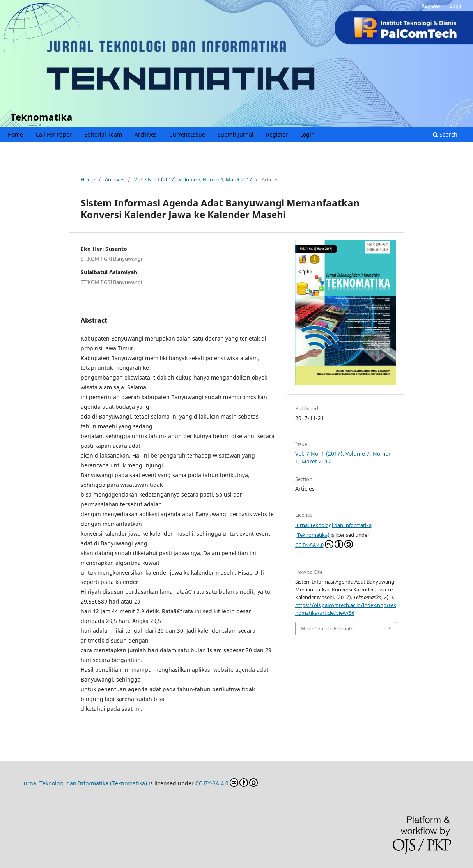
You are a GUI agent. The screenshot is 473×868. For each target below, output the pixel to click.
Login (307, 134)
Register (277, 134)
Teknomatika (42, 117)
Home (15, 134)
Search (445, 134)
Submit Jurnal (236, 134)
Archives (146, 134)
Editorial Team (103, 134)
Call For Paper (54, 134)
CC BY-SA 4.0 (324, 544)
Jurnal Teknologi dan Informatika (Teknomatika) (85, 783)
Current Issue (187, 134)
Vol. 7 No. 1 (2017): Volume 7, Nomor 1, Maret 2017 (193, 179)
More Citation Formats (327, 628)
